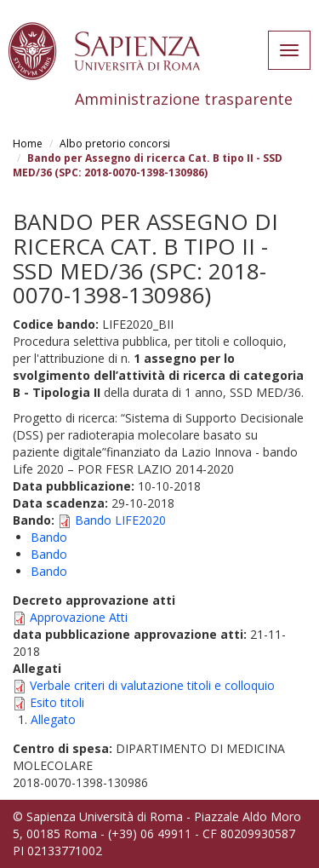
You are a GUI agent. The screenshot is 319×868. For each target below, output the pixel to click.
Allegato (53, 719)
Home (28, 144)
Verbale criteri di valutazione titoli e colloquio (152, 685)
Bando (49, 537)
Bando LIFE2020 (120, 520)
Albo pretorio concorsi (115, 144)
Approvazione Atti (79, 617)
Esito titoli (57, 702)
